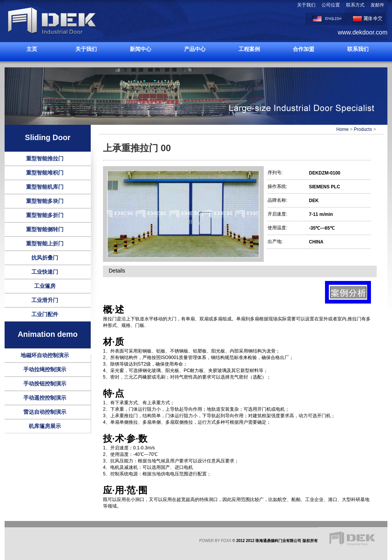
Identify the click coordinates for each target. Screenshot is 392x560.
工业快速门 (45, 272)
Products (363, 129)
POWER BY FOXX (216, 541)
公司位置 (331, 5)
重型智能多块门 (45, 201)
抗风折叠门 (45, 258)
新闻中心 (140, 49)
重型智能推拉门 (45, 158)
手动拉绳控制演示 (45, 369)
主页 (32, 49)
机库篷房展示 (45, 426)
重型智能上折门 (45, 243)
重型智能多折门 (45, 215)
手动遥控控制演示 (45, 398)
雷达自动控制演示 (45, 412)
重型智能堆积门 (45, 173)
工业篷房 (45, 286)
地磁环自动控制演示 (45, 355)
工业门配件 (45, 314)
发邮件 (377, 5)
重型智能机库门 (45, 187)
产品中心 (195, 49)
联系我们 (358, 49)
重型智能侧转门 (45, 229)
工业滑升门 (45, 300)
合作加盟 (304, 49)
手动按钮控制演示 (45, 384)
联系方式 (355, 5)
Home (343, 129)
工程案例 (249, 49)
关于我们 (306, 5)
